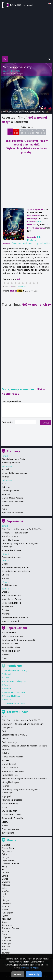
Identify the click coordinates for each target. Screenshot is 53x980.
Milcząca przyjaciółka (11, 603)
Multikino (6, 654)
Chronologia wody (10, 491)
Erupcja (5, 592)
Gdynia (5, 876)
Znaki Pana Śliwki (10, 585)
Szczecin (6, 931)
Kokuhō (5, 753)
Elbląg (5, 867)
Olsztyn (5, 900)
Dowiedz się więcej (30, 968)
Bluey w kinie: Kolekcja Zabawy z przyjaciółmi (23, 724)
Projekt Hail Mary (12, 696)
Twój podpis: (8, 422)
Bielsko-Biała (8, 848)
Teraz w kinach (18, 712)
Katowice (6, 885)
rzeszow (21, 5)
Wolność (6, 825)
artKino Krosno (9, 633)
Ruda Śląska (7, 913)
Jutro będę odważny (11, 596)
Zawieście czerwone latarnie (15, 617)
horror (39, 222)
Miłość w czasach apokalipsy (15, 533)
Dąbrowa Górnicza (10, 863)
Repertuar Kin (17, 628)
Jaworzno (6, 882)
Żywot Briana (8, 833)
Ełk (3, 870)
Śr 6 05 (32, 132)
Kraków (5, 891)
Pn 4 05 (21, 132)
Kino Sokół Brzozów (11, 651)
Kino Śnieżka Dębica (11, 647)
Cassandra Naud (19, 243)
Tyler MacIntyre (17, 73)
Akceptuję (34, 974)
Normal (5, 477)
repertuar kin (13, 111)
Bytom (5, 854)
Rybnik (5, 916)
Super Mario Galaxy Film (15, 681)
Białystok (6, 845)
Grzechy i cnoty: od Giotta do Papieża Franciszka (24, 746)
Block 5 (5, 564)
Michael (5, 469)
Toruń (5, 934)
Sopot (5, 922)
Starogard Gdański (10, 928)
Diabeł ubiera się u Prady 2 (14, 459)
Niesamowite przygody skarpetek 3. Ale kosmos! (24, 779)
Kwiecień (6, 494)
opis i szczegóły (27, 111)
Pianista (5, 505)
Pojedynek (7, 796)
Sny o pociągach (9, 811)
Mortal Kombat (9, 764)
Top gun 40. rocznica (11, 557)
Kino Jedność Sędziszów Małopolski (18, 640)
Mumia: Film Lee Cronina (13, 502)
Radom (5, 910)
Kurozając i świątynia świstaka (16, 571)
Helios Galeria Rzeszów (12, 636)
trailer (38, 111)
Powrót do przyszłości (12, 800)
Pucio (4, 509)
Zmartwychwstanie (11, 829)
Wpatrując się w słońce (13, 513)
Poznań (5, 907)
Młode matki (8, 606)
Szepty (5, 822)
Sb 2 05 (10, 132)
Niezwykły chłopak (10, 540)
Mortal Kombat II (10, 536)
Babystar (6, 487)
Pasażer (5, 610)
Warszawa (6, 940)
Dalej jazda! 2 (8, 727)
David (4, 731)
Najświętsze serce (10, 775)
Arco (4, 483)
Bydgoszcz (7, 851)
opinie (45, 111)
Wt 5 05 (27, 132)
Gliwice (5, 879)
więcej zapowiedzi (12, 621)
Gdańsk (5, 873)
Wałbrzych (7, 943)
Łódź (4, 897)
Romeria (6, 578)
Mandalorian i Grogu (11, 599)
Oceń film (22, 287)
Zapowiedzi (15, 521)
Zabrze (5, 950)
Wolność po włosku (11, 463)
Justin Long (33, 243)
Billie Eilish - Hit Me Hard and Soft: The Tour (22, 529)
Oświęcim (6, 903)
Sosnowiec (7, 925)
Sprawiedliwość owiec (12, 550)
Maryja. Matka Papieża (12, 498)
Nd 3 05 (16, 132)
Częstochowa (8, 860)
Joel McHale (45, 243)
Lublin (4, 894)
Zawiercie (6, 953)
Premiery (13, 451)
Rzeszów (6, 919)
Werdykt (6, 614)
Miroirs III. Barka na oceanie (14, 473)
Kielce (4, 888)
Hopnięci (8, 700)
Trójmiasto (7, 937)
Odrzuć (18, 974)
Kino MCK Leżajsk (10, 644)
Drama (7, 685)
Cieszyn (5, 857)
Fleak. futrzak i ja (9, 742)
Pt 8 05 (43, 132)
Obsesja (6, 575)
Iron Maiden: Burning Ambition (16, 567)
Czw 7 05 (38, 132)
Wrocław (6, 947)
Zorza (4, 658)
